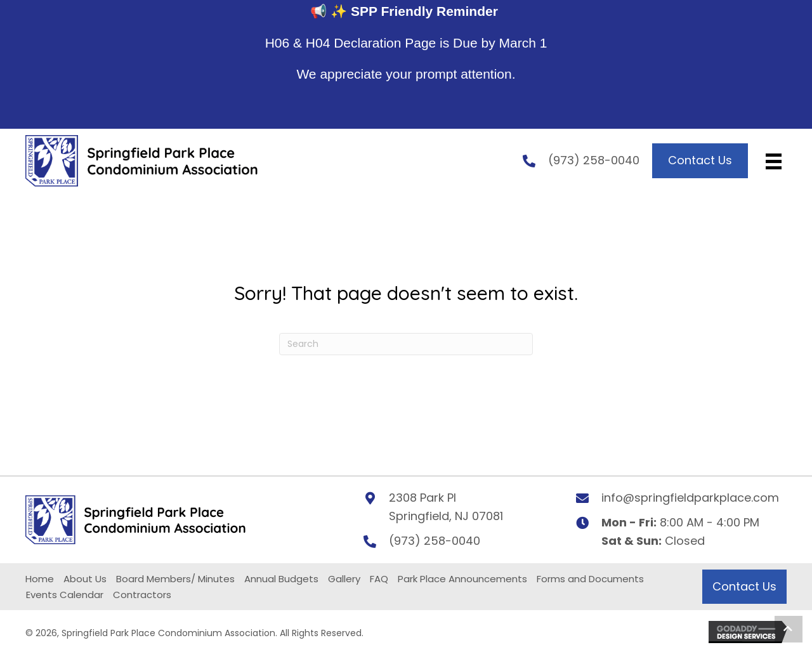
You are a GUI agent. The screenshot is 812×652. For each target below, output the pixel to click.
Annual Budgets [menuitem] (281, 587)
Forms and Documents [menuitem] (590, 587)
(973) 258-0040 (594, 165)
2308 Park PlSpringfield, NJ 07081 (446, 515)
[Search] (406, 352)
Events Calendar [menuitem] (65, 603)
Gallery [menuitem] (344, 587)
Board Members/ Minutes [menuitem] (175, 587)
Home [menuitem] (40, 587)
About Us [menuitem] (85, 587)
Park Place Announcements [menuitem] (462, 587)
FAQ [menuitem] (379, 587)
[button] (789, 629)
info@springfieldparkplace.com (690, 506)
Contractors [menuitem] (142, 603)
